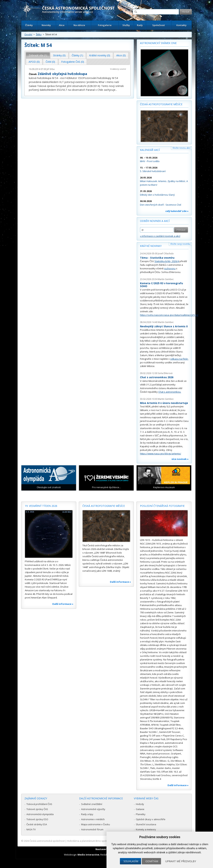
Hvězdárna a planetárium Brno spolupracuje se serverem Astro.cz (103, 841)
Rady (140, 25)
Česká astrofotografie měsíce (161, 104)
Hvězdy (140, 804)
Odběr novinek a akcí (155, 221)
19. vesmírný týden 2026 (41, 506)
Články (29, 25)
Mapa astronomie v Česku (96, 824)
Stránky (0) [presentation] (59, 55)
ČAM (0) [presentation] (50, 62)
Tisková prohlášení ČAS (39, 804)
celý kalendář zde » (177, 211)
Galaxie (140, 809)
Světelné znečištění (92, 804)
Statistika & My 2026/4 (167, 261)
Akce (62, 25)
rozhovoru (170, 268)
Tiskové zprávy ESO (37, 819)
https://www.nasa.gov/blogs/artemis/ (161, 454)
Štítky (39, 34)
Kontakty (181, 25)
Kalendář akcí (150, 150)
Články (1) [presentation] (77, 55)
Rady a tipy (87, 814)
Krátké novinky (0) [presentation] (100, 55)
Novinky (46, 25)
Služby (126, 25)
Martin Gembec (166, 279)
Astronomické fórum (92, 829)
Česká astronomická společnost (47, 841)
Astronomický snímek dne (158, 43)
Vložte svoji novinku (180, 244)
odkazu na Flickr (179, 359)
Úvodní (28, 34)
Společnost (159, 25)
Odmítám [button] (152, 861)
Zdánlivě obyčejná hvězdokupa (62, 74)
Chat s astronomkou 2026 (157, 377)
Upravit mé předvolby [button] (181, 861)
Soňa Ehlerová (165, 373)
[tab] (38, 55)
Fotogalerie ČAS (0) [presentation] (73, 62)
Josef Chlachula (166, 253)
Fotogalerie (105, 25)
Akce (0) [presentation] (121, 55)
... (116, 90)
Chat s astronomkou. (170, 392)
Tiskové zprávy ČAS (37, 809)
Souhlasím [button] (131, 861)
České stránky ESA (37, 824)
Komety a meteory (146, 829)
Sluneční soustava (146, 824)
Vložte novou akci (181, 148)
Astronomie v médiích (93, 819)
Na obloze (79, 25)
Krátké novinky (151, 246)
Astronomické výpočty (93, 809)
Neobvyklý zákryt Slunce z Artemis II (164, 326)
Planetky (141, 814)
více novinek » (180, 459)
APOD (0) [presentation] (34, 62)
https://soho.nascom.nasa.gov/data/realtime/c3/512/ (169, 315)
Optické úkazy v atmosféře (151, 819)
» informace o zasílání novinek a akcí (160, 236)
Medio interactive (88, 855)
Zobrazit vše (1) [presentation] (38, 55)
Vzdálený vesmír (118, 69)
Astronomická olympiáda (40, 814)
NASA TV (31, 829)
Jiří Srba (51, 69)
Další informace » (63, 604)
